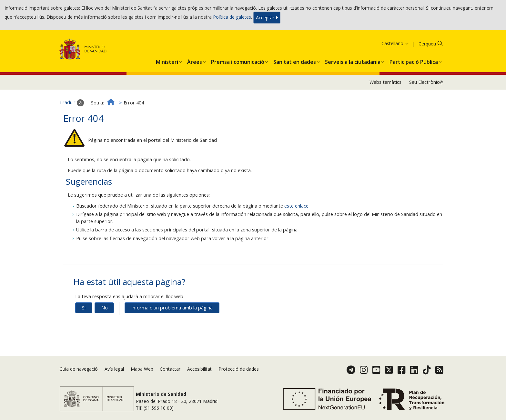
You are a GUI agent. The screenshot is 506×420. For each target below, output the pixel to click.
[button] (167, 61)
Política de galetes (232, 17)
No (105, 308)
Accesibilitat (199, 369)
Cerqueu (427, 44)
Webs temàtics (385, 82)
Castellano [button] (395, 43)
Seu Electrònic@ (426, 82)
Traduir (72, 103)
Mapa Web (142, 369)
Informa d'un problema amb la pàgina (172, 308)
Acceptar (267, 18)
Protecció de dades (239, 369)
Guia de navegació (79, 369)
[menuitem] (167, 61)
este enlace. (297, 206)
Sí (84, 308)
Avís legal (114, 369)
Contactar (170, 369)
